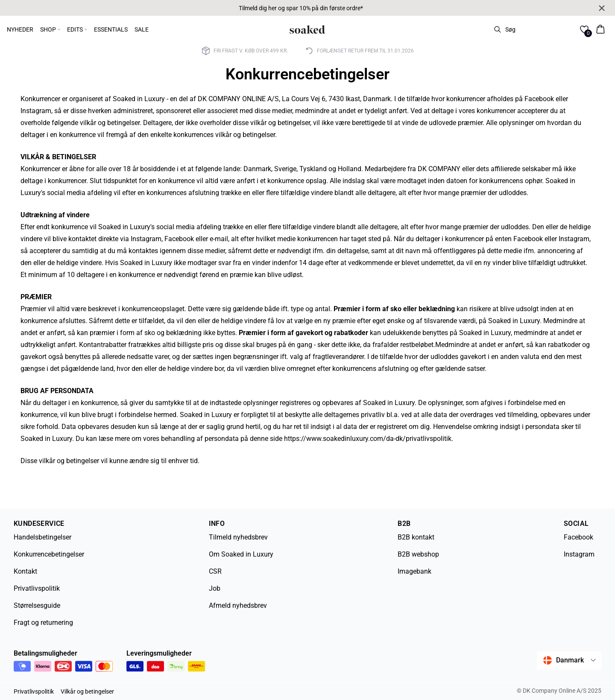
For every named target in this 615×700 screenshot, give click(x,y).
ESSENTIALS (111, 29)
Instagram (579, 554)
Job (215, 588)
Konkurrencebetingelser (49, 554)
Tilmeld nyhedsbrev (238, 537)
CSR (215, 571)
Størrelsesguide (37, 605)
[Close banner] (602, 8)
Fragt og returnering (43, 623)
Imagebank (414, 571)
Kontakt (25, 571)
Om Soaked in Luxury (241, 554)
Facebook (578, 537)
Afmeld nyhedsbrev (238, 605)
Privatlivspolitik (37, 588)
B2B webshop (418, 554)
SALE (142, 29)
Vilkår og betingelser (87, 691)
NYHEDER (20, 29)
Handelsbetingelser (42, 537)
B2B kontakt (416, 537)
